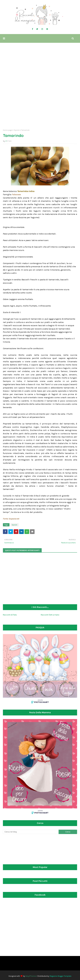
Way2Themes (31, 976)
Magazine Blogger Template (60, 976)
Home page (8, 130)
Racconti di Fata (10, 615)
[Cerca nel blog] (31, 832)
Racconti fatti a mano (50, 615)
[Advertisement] (40, 104)
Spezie (17, 130)
